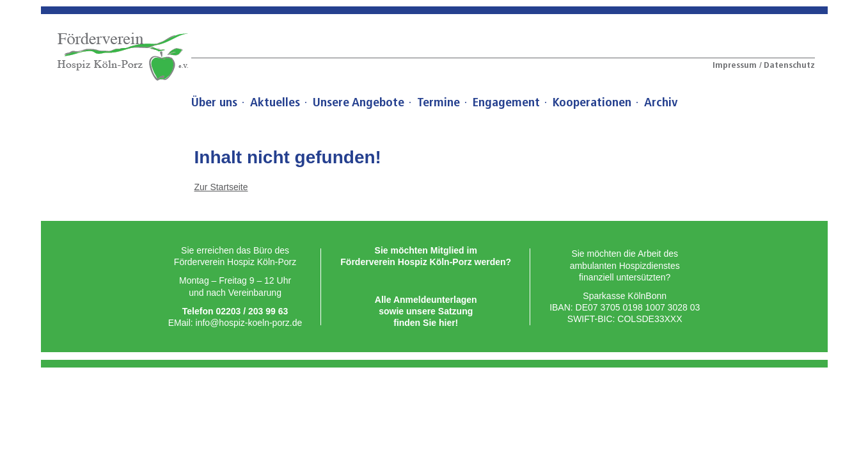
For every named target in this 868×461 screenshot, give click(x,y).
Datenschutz (789, 65)
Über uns (214, 102)
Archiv (661, 102)
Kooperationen (592, 102)
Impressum (736, 65)
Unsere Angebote (359, 102)
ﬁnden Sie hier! (426, 323)
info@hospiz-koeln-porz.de (249, 323)
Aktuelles (275, 102)
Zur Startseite (221, 187)
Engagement (506, 102)
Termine (438, 102)
